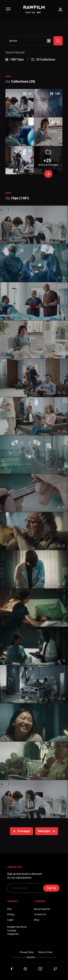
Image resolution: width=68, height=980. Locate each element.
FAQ (9, 909)
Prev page (21, 831)
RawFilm (31, 957)
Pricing (11, 914)
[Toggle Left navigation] (8, 10)
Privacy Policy (27, 952)
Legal (10, 920)
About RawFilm (42, 909)
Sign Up (51, 888)
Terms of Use (45, 952)
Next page (47, 831)
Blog (37, 920)
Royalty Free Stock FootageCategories (17, 930)
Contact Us (40, 914)
